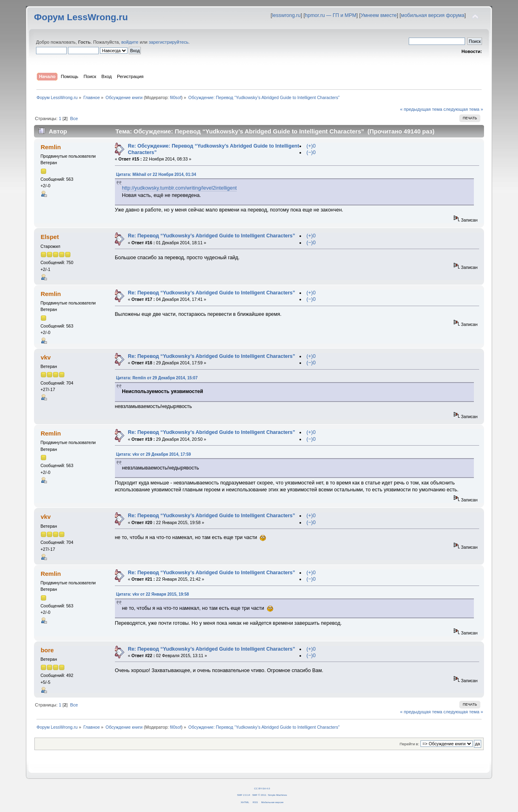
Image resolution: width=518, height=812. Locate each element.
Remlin (51, 147)
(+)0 (311, 146)
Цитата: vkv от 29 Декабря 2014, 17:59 (154, 454)
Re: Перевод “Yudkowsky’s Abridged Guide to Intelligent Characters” (211, 236)
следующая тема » (463, 109)
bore (47, 650)
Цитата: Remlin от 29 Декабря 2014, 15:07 (157, 378)
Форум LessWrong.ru (81, 17)
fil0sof (176, 97)
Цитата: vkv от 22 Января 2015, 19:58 (153, 594)
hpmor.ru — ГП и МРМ (330, 15)
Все (74, 118)
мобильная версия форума (433, 15)
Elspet (50, 237)
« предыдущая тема (421, 109)
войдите (130, 42)
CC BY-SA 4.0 (262, 788)
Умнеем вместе (379, 15)
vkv (46, 357)
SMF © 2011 (259, 795)
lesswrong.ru (286, 15)
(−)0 (311, 152)
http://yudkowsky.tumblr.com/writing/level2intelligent (179, 188)
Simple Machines (277, 795)
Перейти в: (409, 744)
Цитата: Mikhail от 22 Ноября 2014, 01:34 (156, 174)
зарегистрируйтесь (168, 42)
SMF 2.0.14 (244, 795)
